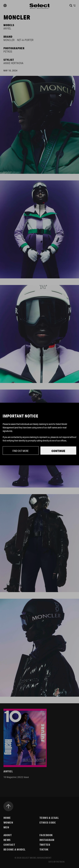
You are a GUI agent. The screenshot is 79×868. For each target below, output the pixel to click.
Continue (58, 451)
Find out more (21, 451)
